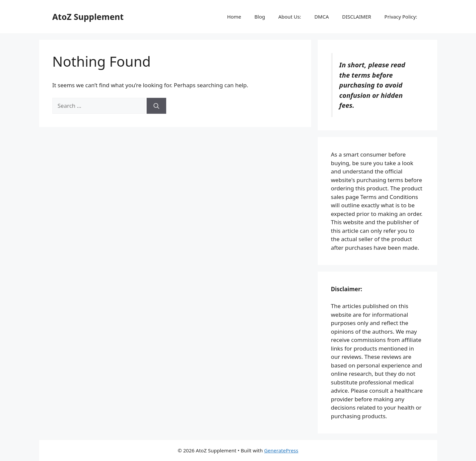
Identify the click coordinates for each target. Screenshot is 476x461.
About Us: (290, 17)
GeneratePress (281, 450)
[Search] (156, 106)
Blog (260, 17)
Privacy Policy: (401, 17)
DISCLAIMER (357, 17)
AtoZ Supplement (88, 17)
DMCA (322, 17)
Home (234, 17)
